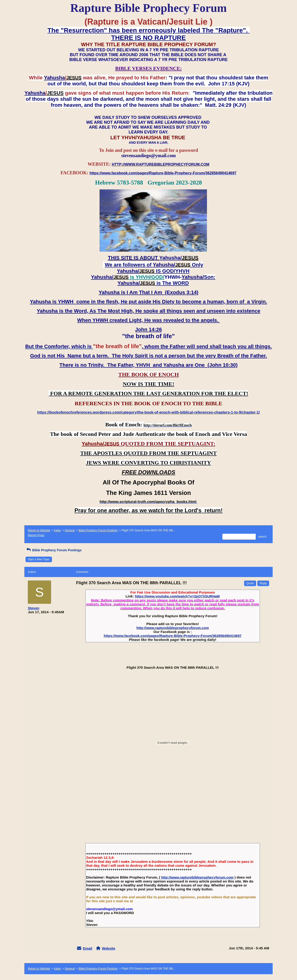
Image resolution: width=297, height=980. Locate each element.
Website (108, 948)
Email (87, 948)
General (70, 530)
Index (57, 530)
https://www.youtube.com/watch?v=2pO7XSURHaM (177, 596)
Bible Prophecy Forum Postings (98, 530)
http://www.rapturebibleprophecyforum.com (173, 628)
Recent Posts (36, 535)
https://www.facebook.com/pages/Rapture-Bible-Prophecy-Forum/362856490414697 (173, 636)
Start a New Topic (39, 559)
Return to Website (39, 530)
